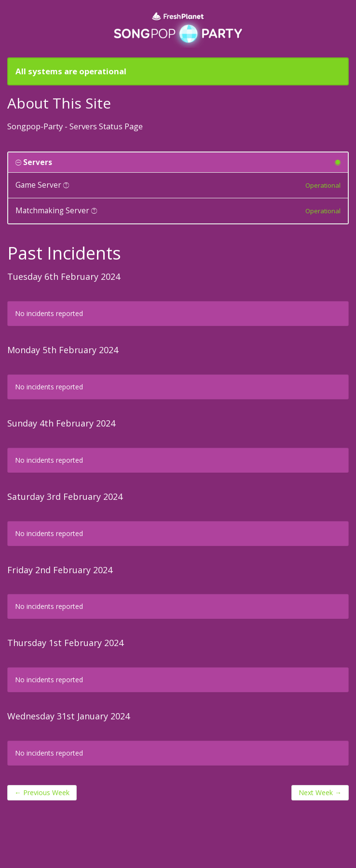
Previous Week (42, 792)
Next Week (320, 792)
